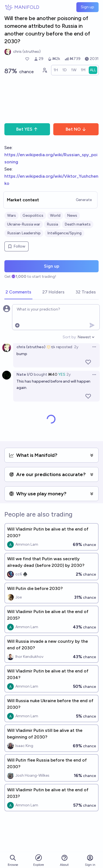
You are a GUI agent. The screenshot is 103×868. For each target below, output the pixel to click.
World (55, 215)
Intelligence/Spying (64, 233)
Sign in (90, 860)
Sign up (87, 7)
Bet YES (27, 129)
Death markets (78, 224)
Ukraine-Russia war (24, 224)
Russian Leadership (24, 233)
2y (76, 347)
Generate (84, 200)
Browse (13, 860)
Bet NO (76, 129)
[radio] (56, 70)
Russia (52, 224)
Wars (12, 215)
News (72, 215)
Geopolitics (33, 215)
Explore (39, 860)
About (64, 860)
